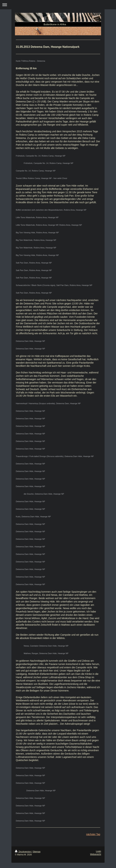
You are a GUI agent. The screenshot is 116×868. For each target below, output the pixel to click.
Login (99, 851)
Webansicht (96, 854)
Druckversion (23, 852)
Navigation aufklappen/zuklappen (58, 5)
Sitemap (37, 852)
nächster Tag (93, 834)
